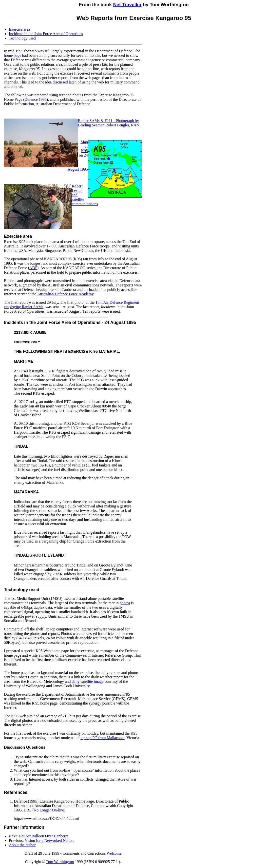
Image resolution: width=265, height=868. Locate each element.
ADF (33, 268)
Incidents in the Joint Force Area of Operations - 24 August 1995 (70, 323)
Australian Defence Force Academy (65, 294)
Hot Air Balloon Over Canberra (44, 836)
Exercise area (19, 29)
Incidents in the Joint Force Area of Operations (46, 34)
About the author (22, 845)
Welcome (114, 853)
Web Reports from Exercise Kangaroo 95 (134, 18)
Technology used (22, 38)
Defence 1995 (36, 99)
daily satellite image (88, 681)
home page (13, 55)
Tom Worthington (60, 862)
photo (124, 603)
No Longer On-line (49, 810)
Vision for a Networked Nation (49, 840)
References (16, 792)
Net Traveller (127, 5)
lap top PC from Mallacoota (103, 738)
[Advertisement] (227, 54)
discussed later (64, 82)
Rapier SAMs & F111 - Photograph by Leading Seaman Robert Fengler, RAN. (109, 123)
